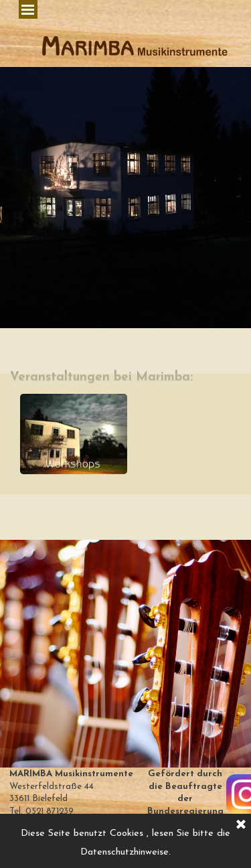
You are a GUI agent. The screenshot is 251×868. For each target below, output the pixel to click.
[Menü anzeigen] (28, 9)
